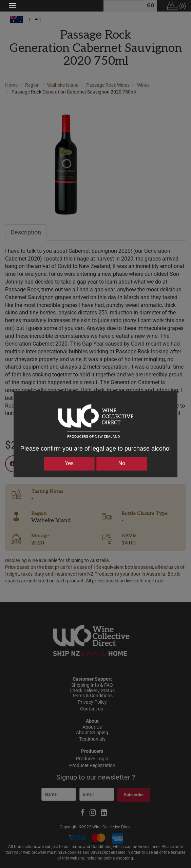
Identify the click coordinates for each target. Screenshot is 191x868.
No (122, 463)
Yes (69, 463)
